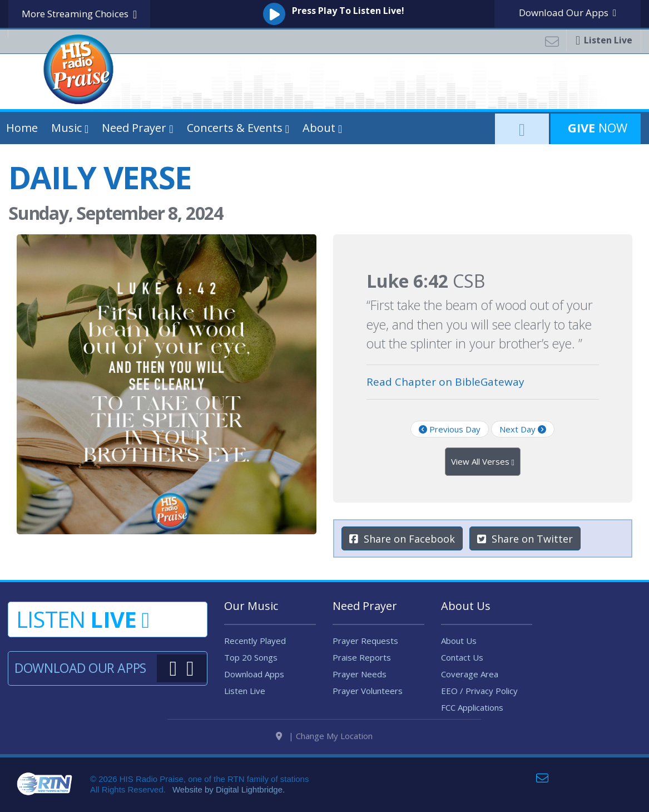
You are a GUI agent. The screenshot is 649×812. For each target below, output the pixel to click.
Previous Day (450, 429)
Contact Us (462, 657)
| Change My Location (324, 741)
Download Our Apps (80, 668)
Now (596, 127)
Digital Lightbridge (249, 794)
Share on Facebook (402, 539)
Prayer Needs (360, 674)
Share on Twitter (525, 539)
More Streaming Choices (79, 14)
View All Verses (483, 462)
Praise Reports (362, 657)
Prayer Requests (365, 641)
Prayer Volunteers (368, 691)
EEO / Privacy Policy (479, 691)
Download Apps (568, 13)
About (319, 128)
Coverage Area (470, 674)
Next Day (523, 429)
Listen (83, 619)
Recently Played (255, 641)
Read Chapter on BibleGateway (445, 382)
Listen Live (245, 691)
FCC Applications (472, 707)
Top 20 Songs (251, 657)
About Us (459, 641)
